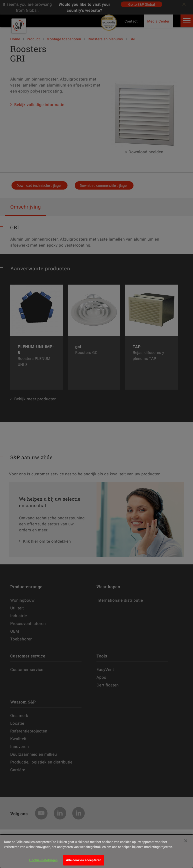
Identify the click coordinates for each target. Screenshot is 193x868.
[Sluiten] (186, 843)
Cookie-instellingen (43, 863)
